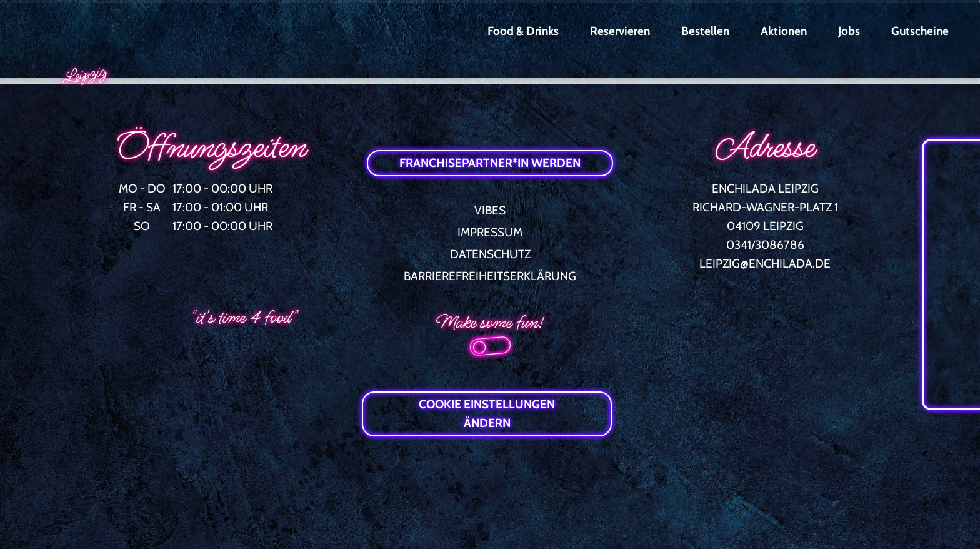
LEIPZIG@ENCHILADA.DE (765, 264)
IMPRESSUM (490, 232)
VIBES (490, 210)
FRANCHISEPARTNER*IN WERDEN (490, 163)
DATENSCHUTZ (490, 254)
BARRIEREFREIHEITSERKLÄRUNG (490, 276)
